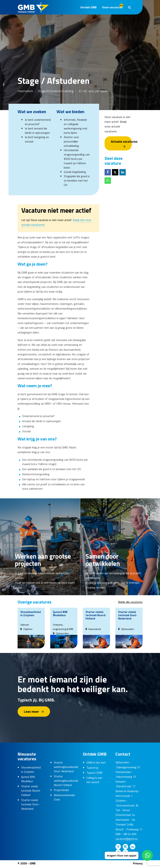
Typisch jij (92, 768)
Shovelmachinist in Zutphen (31, 769)
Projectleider (61, 790)
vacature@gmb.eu (127, 839)
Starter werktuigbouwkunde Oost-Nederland (66, 767)
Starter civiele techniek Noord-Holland (31, 790)
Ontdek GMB (88, 7)
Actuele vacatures (121, 141)
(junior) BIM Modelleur (28, 779)
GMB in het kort (96, 762)
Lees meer (31, 711)
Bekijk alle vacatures (130, 602)
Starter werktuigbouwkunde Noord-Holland (66, 781)
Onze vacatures (113, 7)
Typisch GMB (94, 773)
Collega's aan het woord (94, 780)
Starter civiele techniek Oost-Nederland (30, 804)
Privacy (138, 863)
